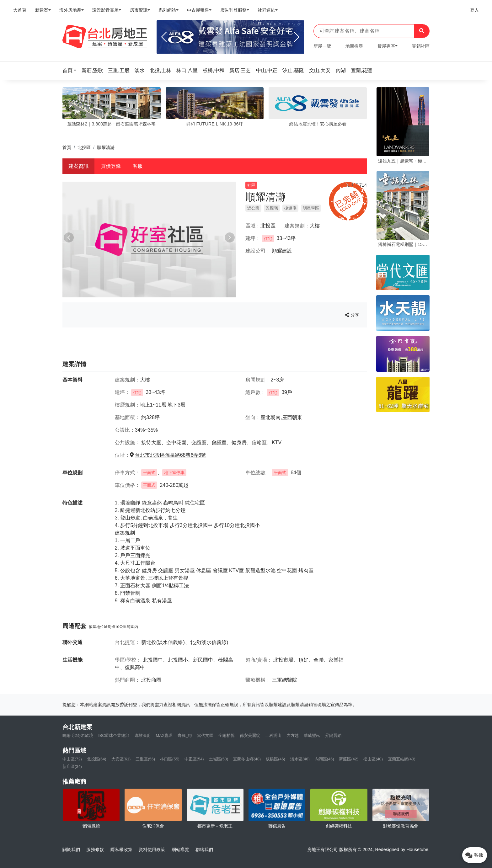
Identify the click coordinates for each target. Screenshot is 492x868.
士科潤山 (273, 735)
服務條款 (95, 849)
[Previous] (164, 37)
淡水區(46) (300, 759)
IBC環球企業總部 (114, 735)
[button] (71, 70)
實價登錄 (111, 166)
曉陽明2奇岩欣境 (78, 735)
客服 (138, 166)
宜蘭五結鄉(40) (402, 759)
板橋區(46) (275, 759)
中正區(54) (194, 759)
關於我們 (71, 849)
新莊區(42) (349, 759)
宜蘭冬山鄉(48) (247, 759)
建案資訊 (78, 166)
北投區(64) (97, 759)
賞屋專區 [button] (386, 46)
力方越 (293, 735)
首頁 (67, 147)
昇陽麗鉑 (333, 735)
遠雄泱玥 (142, 735)
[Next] (297, 37)
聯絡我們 (204, 849)
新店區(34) (72, 767)
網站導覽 (180, 849)
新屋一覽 (322, 46)
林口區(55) (170, 759)
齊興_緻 (185, 735)
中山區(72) (72, 759)
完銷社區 (421, 46)
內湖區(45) (324, 759)
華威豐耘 (312, 735)
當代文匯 (205, 735)
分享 (352, 315)
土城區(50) (219, 759)
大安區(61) (121, 759)
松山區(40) (373, 759)
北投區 (84, 147)
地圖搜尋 (354, 46)
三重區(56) (145, 759)
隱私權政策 (121, 849)
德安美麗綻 (250, 735)
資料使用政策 (152, 849)
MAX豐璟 (164, 735)
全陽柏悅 (227, 735)
